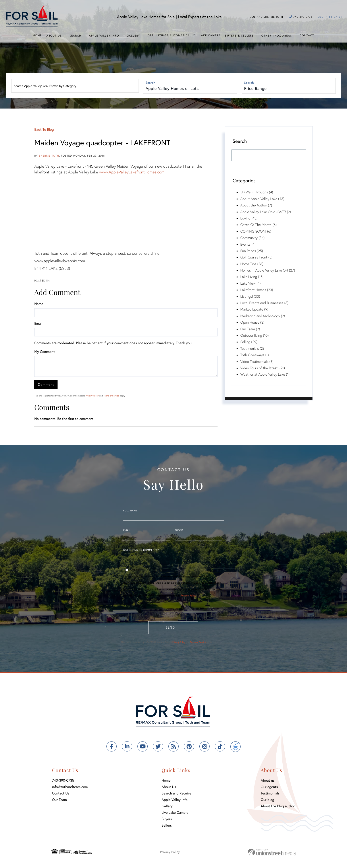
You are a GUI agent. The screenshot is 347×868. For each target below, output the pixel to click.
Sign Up (337, 17)
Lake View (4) (251, 283)
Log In (323, 17)
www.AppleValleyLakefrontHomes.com (132, 172)
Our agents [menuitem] (269, 788)
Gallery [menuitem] (133, 36)
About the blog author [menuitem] (278, 807)
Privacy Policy (92, 396)
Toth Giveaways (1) (255, 355)
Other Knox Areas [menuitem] (277, 36)
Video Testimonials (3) (257, 362)
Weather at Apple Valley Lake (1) (265, 374)
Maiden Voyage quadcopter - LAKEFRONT (102, 143)
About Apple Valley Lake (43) (262, 199)
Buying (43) (249, 218)
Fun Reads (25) (252, 251)
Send (169, 628)
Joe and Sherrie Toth (267, 17)
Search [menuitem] (75, 36)
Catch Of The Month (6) (258, 225)
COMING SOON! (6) (256, 231)
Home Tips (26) (252, 264)
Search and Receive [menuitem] (176, 794)
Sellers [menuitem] (167, 826)
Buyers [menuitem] (167, 820)
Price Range (256, 89)
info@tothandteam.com (70, 788)
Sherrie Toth (49, 156)
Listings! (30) (250, 296)
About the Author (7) (256, 205)
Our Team (59, 801)
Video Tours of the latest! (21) (263, 368)
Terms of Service (111, 396)
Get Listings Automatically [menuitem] (171, 36)
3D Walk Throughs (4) (257, 192)
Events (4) (248, 244)
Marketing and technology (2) (263, 316)
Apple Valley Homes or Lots (172, 89)
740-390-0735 (301, 17)
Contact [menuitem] (307, 36)
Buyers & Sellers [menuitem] (239, 36)
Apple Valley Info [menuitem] (104, 36)
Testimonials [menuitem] (270, 794)
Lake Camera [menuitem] (210, 36)
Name (39, 304)
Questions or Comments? (141, 550)
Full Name (130, 511)
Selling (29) (249, 342)
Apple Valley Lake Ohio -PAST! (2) (266, 212)
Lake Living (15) (252, 277)
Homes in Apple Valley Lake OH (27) (268, 270)
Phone (179, 530)
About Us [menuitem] (54, 36)
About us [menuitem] (268, 782)
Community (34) (253, 238)
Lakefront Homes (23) (257, 290)
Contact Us (61, 794)
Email (38, 323)
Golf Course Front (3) (256, 257)
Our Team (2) (250, 329)
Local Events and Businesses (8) (264, 303)
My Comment (44, 352)
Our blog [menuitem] (267, 801)
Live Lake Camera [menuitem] (175, 814)
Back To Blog (44, 129)
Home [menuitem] (38, 36)
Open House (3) (252, 322)
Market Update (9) (254, 309)
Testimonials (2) (252, 349)
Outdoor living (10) (254, 335)
